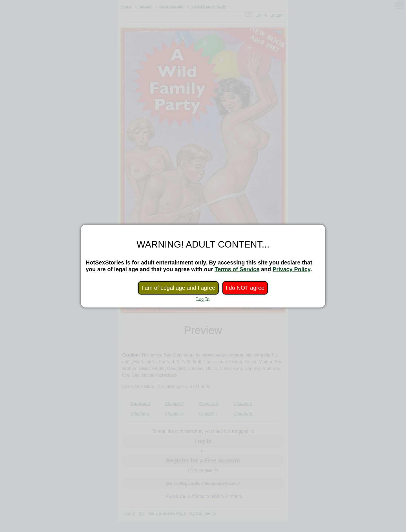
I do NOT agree (245, 288)
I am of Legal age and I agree (178, 288)
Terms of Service (237, 269)
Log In (203, 299)
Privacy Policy (292, 269)
